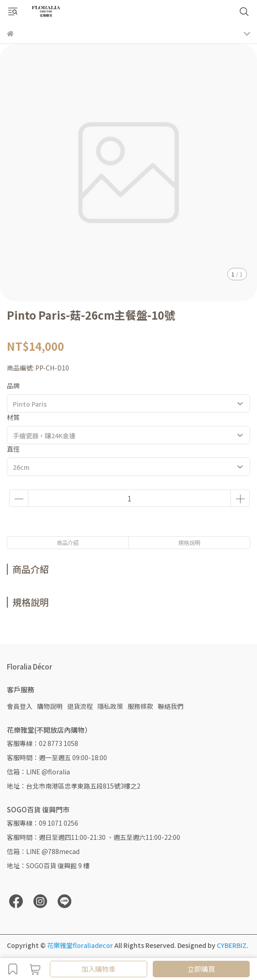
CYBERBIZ (232, 945)
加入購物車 (99, 969)
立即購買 (201, 969)
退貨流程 (80, 706)
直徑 (13, 449)
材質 (13, 417)
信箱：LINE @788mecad (43, 851)
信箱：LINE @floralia (38, 772)
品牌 (13, 386)
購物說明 (50, 706)
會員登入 (20, 706)
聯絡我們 (171, 706)
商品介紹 (68, 542)
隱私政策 (110, 706)
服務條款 (140, 706)
